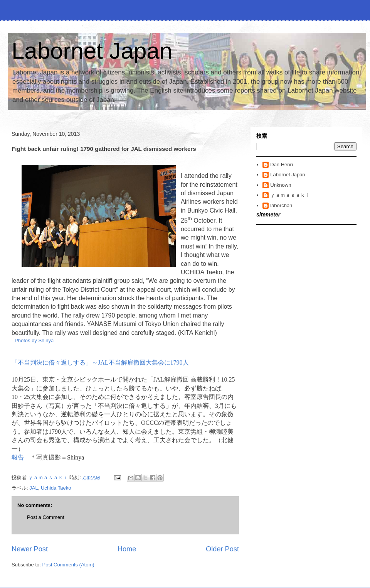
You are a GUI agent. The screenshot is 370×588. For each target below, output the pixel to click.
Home (127, 549)
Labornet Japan (92, 51)
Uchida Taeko (56, 488)
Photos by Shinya (34, 340)
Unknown (281, 185)
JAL (34, 488)
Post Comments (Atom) (68, 565)
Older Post (222, 549)
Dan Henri (282, 165)
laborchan (281, 205)
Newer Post (30, 549)
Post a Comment (46, 517)
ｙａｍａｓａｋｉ (290, 195)
